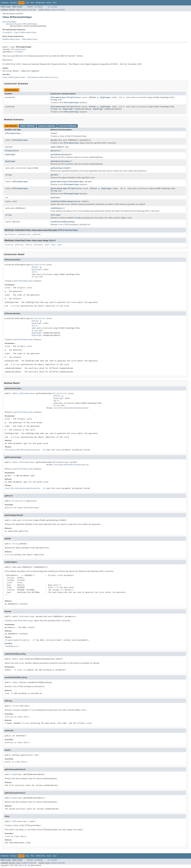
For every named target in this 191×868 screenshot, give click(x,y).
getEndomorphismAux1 (61, 161)
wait (47, 245)
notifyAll (38, 245)
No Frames (39, 7)
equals (54, 147)
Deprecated (40, 3)
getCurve (55, 151)
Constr (25, 10)
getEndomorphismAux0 (61, 154)
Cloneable (7, 32)
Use (27, 3)
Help (55, 3)
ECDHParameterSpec (11, 39)
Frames (30, 7)
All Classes (52, 7)
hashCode (55, 198)
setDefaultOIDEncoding (62, 201)
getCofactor (10, 234)
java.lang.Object (9, 22)
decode (54, 140)
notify (29, 245)
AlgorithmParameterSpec (25, 32)
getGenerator (24, 234)
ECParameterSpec (18, 49)
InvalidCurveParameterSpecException (71, 408)
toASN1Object (57, 208)
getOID (54, 175)
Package (13, 3)
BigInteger (105, 97)
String (54, 100)
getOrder (37, 234)
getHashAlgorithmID (60, 168)
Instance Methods (47, 126)
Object (61, 147)
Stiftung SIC (23, 865)
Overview (5, 3)
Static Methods (27, 126)
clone (53, 133)
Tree (32, 3)
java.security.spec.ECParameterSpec (22, 24)
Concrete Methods (68, 126)
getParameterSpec (59, 182)
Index (49, 3)
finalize (9, 245)
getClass (19, 245)
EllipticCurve (74, 97)
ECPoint (92, 97)
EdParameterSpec (30, 39)
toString (55, 215)
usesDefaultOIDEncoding (62, 222)
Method (33, 10)
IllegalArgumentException (17, 640)
